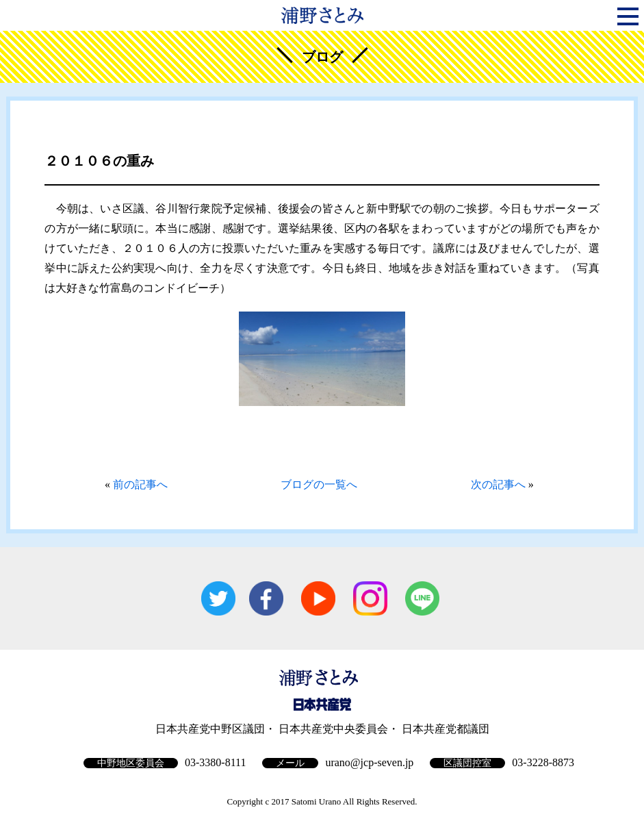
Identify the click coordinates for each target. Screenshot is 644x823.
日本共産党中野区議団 (210, 729)
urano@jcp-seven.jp (369, 762)
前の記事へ (140, 484)
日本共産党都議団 (446, 729)
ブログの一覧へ (319, 484)
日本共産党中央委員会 (333, 729)
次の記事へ (498, 484)
